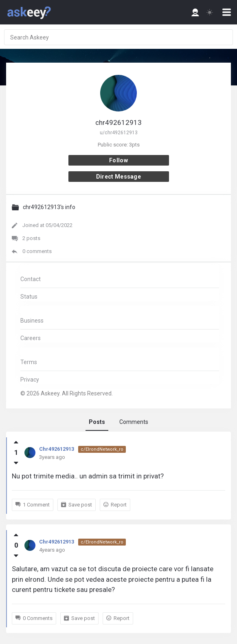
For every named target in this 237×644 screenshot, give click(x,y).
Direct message (118, 177)
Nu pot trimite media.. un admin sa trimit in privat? (88, 476)
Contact (31, 279)
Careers (31, 338)
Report (115, 505)
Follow (118, 160)
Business (32, 321)
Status (29, 297)
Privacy (30, 380)
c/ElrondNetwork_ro (102, 449)
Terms (29, 362)
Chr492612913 (57, 449)
